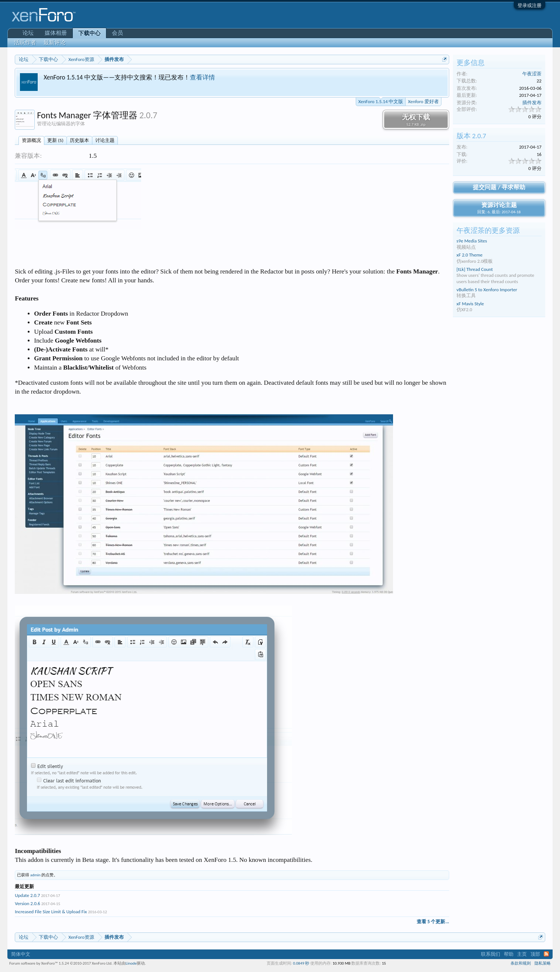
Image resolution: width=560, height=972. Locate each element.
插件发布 (532, 103)
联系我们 (491, 954)
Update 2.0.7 (27, 895)
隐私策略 (543, 963)
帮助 (509, 954)
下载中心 (89, 33)
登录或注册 (530, 5)
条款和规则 (521, 963)
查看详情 (202, 77)
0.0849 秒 (301, 963)
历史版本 (79, 140)
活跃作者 (25, 43)
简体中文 (21, 954)
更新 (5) (55, 140)
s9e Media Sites (472, 241)
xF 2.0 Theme (469, 255)
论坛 (28, 33)
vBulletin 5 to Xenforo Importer (487, 290)
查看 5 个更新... (433, 922)
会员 (117, 33)
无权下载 (416, 120)
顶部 (535, 954)
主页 (522, 954)
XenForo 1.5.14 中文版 (381, 101)
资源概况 (31, 140)
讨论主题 (105, 140)
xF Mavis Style (470, 304)
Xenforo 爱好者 (423, 101)
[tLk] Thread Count (475, 269)
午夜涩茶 (532, 74)
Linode (131, 963)
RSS (546, 954)
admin (35, 875)
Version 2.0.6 (28, 903)
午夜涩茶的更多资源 (488, 230)
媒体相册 (56, 33)
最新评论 (55, 43)
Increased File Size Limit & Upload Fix (51, 912)
